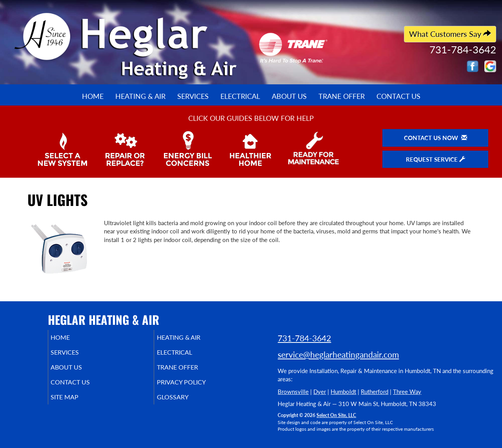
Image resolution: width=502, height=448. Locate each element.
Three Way (407, 392)
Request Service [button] (436, 159)
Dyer (320, 392)
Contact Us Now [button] (436, 138)
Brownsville (293, 392)
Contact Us (398, 96)
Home (93, 96)
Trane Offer (342, 96)
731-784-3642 (304, 338)
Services (193, 96)
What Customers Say (450, 34)
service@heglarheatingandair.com (338, 354)
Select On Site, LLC (336, 415)
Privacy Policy (193, 388)
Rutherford (375, 392)
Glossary (183, 404)
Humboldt (343, 392)
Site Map (76, 404)
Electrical (240, 96)
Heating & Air (140, 96)
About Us (289, 96)
